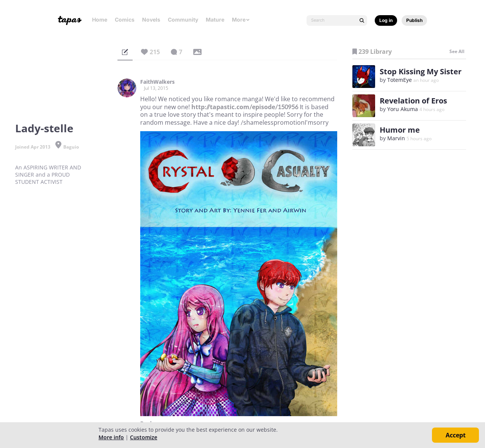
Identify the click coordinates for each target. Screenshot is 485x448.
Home (100, 20)
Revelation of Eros (413, 101)
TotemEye (400, 80)
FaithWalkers (157, 82)
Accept (456, 435)
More (241, 20)
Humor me (400, 130)
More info (111, 437)
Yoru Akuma (403, 109)
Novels (151, 20)
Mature (215, 20)
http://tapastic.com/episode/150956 (245, 107)
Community (183, 20)
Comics (125, 20)
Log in (386, 20)
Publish (414, 20)
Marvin (396, 138)
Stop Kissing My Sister (421, 71)
